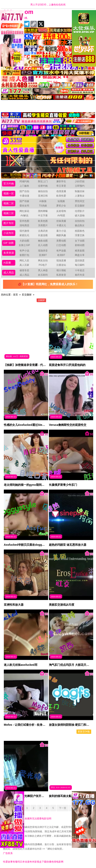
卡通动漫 (24, 196)
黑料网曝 (43, 211)
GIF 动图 (9, 243)
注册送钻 (61, 265)
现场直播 (61, 261)
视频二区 (9, 203)
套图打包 (24, 255)
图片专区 (9, 223)
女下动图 (80, 241)
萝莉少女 (61, 206)
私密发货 (61, 275)
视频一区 (9, 193)
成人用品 (9, 273)
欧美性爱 (61, 196)
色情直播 (61, 191)
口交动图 (61, 245)
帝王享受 (61, 186)
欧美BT (61, 255)
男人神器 (43, 270)
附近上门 (43, 181)
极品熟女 (80, 225)
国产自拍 (24, 191)
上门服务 (24, 186)
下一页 (63, 808)
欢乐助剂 (43, 275)
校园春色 (80, 231)
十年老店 (80, 270)
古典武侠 (43, 231)
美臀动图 (61, 241)
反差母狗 (61, 211)
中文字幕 (43, 216)
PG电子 (43, 265)
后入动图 (43, 245)
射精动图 (80, 245)
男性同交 (80, 201)
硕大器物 (80, 216)
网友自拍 (43, 261)
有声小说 (24, 251)
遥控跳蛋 (80, 261)
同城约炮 (24, 181)
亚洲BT (43, 255)
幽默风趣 (61, 235)
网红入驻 (24, 261)
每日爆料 (80, 265)
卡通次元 (61, 225)
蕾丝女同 (24, 206)
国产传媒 (24, 201)
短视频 (61, 201)
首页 (15, 295)
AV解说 (24, 216)
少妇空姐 (80, 181)
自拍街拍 (80, 221)
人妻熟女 (80, 196)
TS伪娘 (43, 206)
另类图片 (43, 225)
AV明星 (61, 216)
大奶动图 (24, 241)
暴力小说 (61, 231)
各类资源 (9, 253)
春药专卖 (80, 275)
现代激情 (24, 231)
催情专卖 (24, 270)
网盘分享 (80, 255)
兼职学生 (61, 181)
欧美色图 (43, 221)
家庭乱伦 (24, 235)
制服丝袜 (80, 191)
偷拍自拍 (43, 191)
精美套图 (80, 251)
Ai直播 (7, 263)
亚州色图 (24, 221)
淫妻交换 (80, 235)
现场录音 (43, 251)
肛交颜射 (80, 206)
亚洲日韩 (43, 196)
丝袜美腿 (61, 221)
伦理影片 (80, 211)
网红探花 (24, 211)
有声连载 (61, 251)
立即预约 (80, 186)
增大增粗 (61, 270)
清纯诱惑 (24, 225)
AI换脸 (43, 201)
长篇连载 (43, 235)
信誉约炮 (43, 186)
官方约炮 (9, 184)
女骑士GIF (24, 245)
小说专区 (9, 233)
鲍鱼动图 (43, 241)
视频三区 (9, 213)
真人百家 (24, 265)
